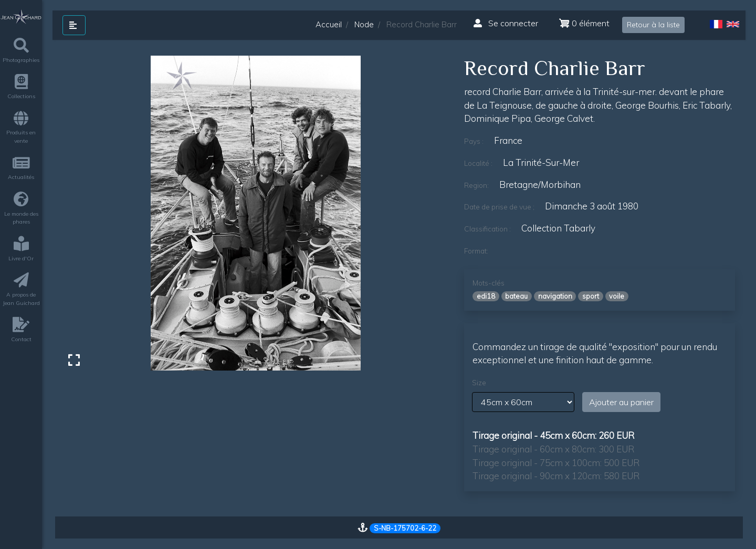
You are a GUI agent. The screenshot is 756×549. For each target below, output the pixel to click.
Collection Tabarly (558, 228)
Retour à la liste (653, 25)
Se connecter (506, 23)
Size (479, 383)
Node (364, 24)
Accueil (329, 24)
